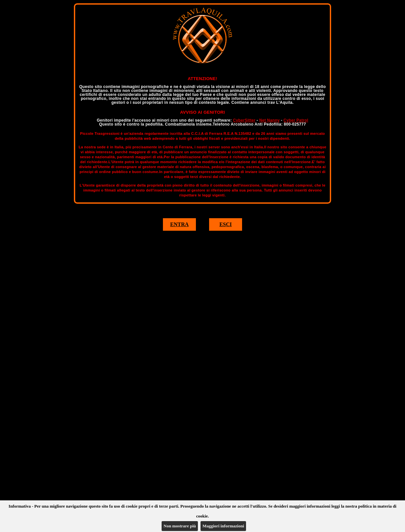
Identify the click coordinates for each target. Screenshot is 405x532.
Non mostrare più (180, 526)
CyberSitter (244, 120)
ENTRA (179, 224)
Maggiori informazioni (223, 526)
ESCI (225, 224)
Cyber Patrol (296, 120)
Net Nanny (269, 120)
